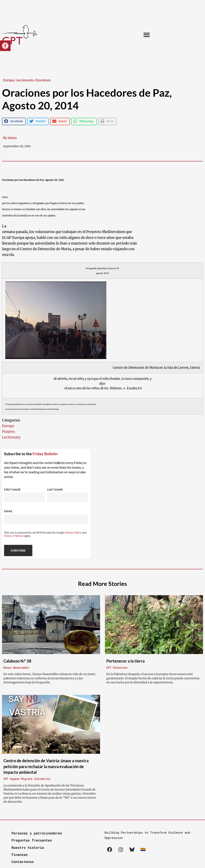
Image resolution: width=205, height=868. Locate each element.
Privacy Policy (73, 533)
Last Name (55, 490)
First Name (12, 490)
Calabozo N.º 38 (17, 661)
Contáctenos (23, 862)
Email (8, 511)
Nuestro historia (28, 847)
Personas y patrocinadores (37, 833)
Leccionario (25, 80)
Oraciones (43, 80)
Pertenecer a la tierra (125, 661)
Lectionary (11, 437)
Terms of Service (14, 536)
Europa (9, 80)
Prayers (8, 432)
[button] (5, 46)
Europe (8, 426)
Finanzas (20, 855)
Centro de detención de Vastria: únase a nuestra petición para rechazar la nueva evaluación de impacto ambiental (46, 766)
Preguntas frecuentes (32, 840)
